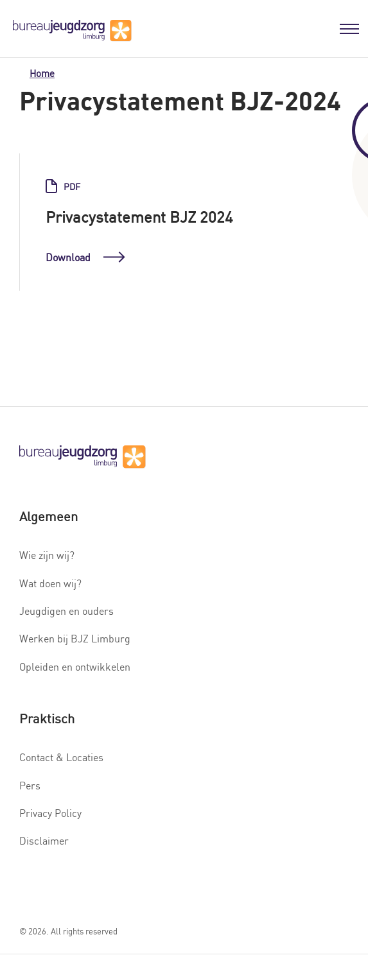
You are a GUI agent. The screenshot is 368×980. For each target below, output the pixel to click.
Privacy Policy (50, 813)
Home (42, 73)
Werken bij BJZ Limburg (75, 639)
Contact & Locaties (61, 757)
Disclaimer (44, 841)
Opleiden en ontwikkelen (75, 667)
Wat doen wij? (50, 583)
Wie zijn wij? (47, 555)
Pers (30, 786)
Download (85, 258)
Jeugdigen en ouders (66, 611)
